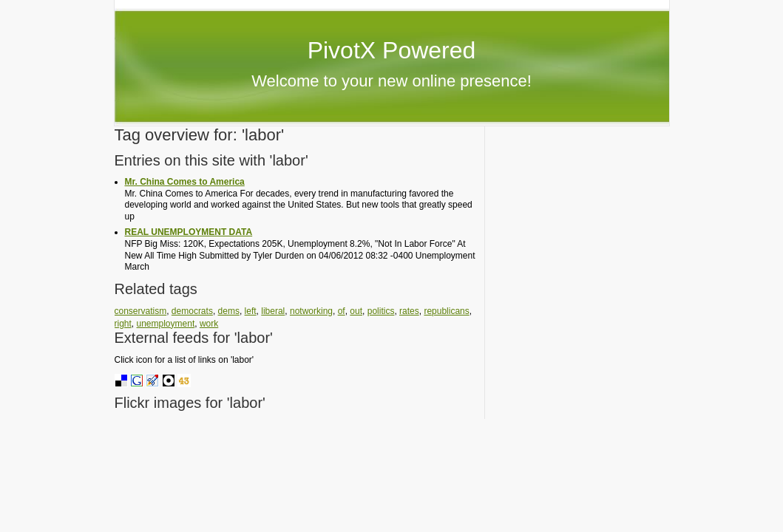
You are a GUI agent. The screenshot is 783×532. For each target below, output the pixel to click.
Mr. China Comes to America (185, 182)
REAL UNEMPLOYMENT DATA (189, 232)
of (342, 311)
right (123, 324)
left (251, 311)
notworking (311, 311)
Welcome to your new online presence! (391, 81)
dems (229, 311)
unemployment (166, 324)
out (356, 311)
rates (409, 311)
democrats (192, 311)
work (209, 324)
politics (381, 311)
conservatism (141, 311)
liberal (273, 311)
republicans (446, 311)
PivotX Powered (392, 50)
